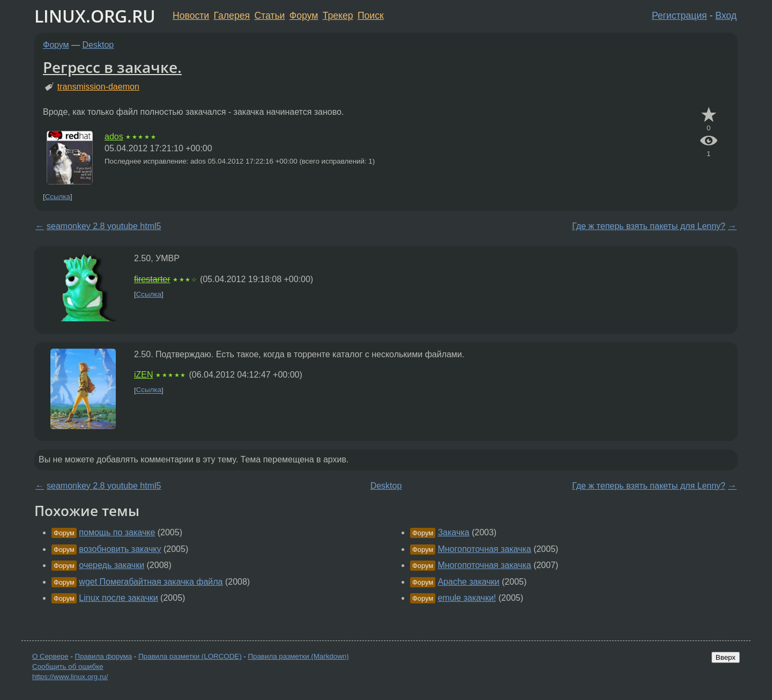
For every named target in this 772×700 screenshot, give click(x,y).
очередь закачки (112, 565)
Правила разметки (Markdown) (298, 656)
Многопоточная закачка (484, 549)
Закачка (453, 532)
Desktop (98, 45)
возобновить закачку (120, 549)
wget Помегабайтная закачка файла (151, 582)
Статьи (269, 16)
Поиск (371, 16)
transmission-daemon (98, 87)
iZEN (144, 375)
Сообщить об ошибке (68, 666)
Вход (726, 16)
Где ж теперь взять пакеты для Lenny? (649, 226)
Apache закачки (468, 582)
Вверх (726, 657)
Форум (304, 16)
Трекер (338, 16)
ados (114, 137)
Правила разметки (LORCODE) (190, 656)
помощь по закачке (117, 532)
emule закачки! (467, 598)
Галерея (232, 16)
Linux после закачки (118, 598)
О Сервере (50, 656)
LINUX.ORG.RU (95, 16)
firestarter (152, 279)
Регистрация (680, 16)
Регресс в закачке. (112, 67)
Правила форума (104, 656)
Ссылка (58, 197)
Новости (191, 16)
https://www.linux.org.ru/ (70, 677)
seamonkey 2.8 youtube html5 (104, 226)
